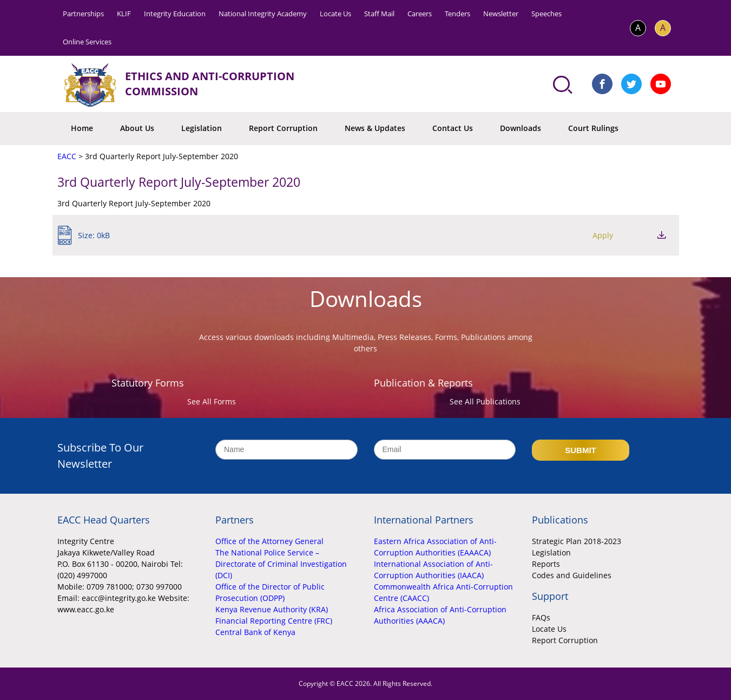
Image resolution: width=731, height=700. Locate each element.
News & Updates (375, 128)
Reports (546, 564)
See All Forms (212, 401)
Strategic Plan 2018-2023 (577, 541)
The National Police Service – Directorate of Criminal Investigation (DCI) (281, 564)
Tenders (457, 14)
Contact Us (453, 128)
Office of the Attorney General (269, 541)
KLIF (124, 14)
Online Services (87, 42)
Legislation (202, 128)
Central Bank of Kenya (255, 632)
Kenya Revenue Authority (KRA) (272, 609)
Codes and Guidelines (572, 575)
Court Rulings (593, 128)
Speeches (546, 14)
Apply (603, 235)
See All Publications (485, 401)
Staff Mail (379, 14)
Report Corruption (283, 128)
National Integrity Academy (263, 14)
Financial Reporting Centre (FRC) (274, 621)
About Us (137, 128)
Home (82, 128)
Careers (420, 14)
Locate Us (335, 14)
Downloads (521, 128)
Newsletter (501, 14)
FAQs (541, 617)
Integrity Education (175, 14)
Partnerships (83, 14)
